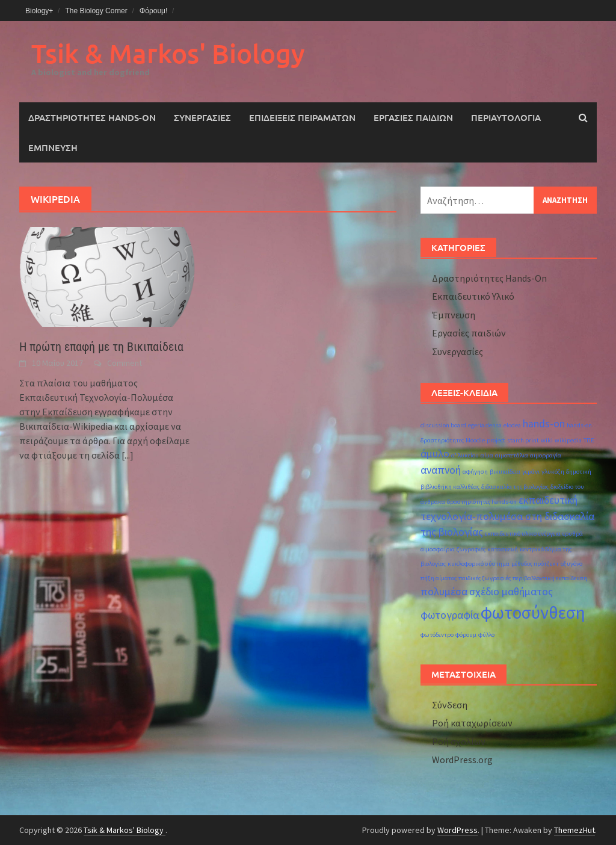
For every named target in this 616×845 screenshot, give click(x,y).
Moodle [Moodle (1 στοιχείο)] (475, 440)
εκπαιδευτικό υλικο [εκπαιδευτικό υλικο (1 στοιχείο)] (511, 534)
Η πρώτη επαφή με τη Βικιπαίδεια (101, 347)
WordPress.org (462, 760)
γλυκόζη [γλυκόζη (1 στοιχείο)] (553, 472)
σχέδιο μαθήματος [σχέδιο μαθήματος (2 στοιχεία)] (511, 592)
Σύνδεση (450, 705)
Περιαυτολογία (506, 117)
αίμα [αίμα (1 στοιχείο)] (487, 455)
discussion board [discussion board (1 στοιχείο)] (443, 425)
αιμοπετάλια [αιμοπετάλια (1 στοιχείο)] (512, 455)
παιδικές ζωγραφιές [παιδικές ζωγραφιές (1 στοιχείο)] (485, 578)
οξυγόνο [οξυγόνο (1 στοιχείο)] (571, 564)
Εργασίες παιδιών (413, 117)
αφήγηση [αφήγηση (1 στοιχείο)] (475, 472)
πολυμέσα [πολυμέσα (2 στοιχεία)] (444, 592)
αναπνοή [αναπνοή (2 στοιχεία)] (441, 470)
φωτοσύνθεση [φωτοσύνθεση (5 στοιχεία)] (533, 612)
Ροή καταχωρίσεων (472, 723)
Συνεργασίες (202, 117)
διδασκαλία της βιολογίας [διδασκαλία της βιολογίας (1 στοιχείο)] (515, 487)
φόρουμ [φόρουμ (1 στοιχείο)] (466, 635)
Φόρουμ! (154, 11)
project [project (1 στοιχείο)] (496, 440)
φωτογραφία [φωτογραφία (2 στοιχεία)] (450, 615)
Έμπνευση (53, 147)
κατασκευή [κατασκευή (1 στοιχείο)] (503, 549)
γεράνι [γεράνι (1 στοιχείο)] (531, 472)
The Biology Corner (96, 11)
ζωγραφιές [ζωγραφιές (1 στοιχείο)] (471, 549)
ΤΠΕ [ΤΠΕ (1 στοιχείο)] (589, 440)
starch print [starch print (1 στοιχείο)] (523, 440)
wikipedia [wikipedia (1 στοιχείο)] (568, 440)
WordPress (457, 830)
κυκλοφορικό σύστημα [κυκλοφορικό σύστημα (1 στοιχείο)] (479, 564)
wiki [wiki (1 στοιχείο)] (547, 440)
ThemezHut (574, 830)
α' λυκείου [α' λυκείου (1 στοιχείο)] (465, 455)
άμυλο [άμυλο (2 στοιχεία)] (435, 454)
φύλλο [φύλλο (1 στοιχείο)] (486, 635)
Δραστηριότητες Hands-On (92, 117)
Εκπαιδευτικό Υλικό (473, 296)
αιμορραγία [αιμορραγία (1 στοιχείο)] (546, 455)
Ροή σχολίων (459, 741)
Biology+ (39, 11)
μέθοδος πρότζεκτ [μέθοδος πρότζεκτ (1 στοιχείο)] (535, 564)
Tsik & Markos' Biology (168, 53)
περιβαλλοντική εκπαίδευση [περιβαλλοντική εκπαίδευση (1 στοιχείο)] (550, 578)
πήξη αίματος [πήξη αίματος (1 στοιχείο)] (439, 578)
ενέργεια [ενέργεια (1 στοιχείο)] (550, 534)
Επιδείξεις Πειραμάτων (302, 117)
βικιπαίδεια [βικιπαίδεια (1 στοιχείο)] (505, 472)
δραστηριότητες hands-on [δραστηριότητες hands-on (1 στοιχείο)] (482, 502)
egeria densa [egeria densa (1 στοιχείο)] (485, 425)
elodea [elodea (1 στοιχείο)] (512, 425)
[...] (128, 455)
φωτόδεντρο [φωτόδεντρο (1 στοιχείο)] (437, 635)
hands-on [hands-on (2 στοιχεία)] (544, 424)
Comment (125, 363)
